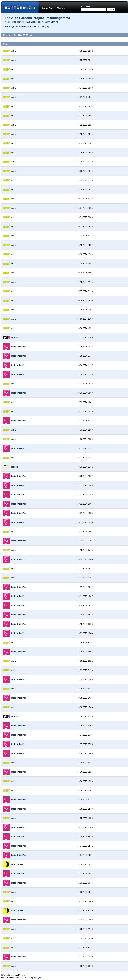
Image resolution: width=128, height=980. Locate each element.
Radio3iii (15, 337)
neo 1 (13, 51)
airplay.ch (37, 978)
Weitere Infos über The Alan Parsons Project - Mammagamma (31, 22)
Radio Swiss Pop (18, 347)
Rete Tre (14, 467)
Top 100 (61, 8)
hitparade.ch (26, 978)
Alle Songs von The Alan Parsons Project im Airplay (27, 26)
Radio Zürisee (17, 864)
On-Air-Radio (48, 8)
